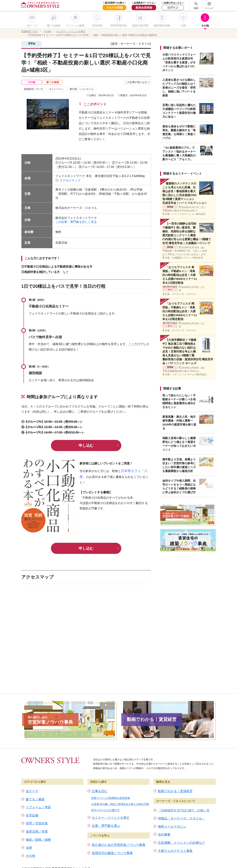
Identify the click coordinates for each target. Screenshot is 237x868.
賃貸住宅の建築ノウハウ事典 (112, 853)
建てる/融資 (54, 26)
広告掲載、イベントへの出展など (182, 843)
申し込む (86, 445)
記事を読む (100, 791)
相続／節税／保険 (38, 840)
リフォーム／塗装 (38, 807)
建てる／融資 (35, 799)
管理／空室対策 (37, 823)
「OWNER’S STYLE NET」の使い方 (184, 810)
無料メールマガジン (172, 827)
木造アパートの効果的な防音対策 (111, 798)
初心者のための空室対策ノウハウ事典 (119, 845)
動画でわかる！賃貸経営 (175, 791)
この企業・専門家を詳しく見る (78, 222)
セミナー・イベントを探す (111, 818)
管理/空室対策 (118, 26)
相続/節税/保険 (162, 26)
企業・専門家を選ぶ (106, 826)
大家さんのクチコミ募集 (175, 851)
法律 (183, 26)
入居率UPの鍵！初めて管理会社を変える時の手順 (120, 804)
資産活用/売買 (140, 26)
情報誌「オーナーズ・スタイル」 (182, 818)
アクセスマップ (70, 180)
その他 (205, 26)
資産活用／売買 (37, 832)
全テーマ (32, 26)
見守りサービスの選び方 (105, 810)
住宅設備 (97, 26)
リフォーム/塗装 (75, 26)
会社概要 (164, 835)
